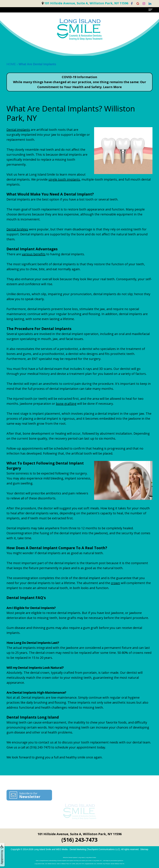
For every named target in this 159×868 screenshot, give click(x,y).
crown (115, 583)
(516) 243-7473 (79, 840)
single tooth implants (64, 179)
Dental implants (18, 130)
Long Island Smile (42, 849)
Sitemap (144, 849)
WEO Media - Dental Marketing (71, 849)
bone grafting (66, 404)
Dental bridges (17, 229)
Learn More (112, 87)
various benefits (34, 254)
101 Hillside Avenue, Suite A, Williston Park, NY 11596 (80, 834)
